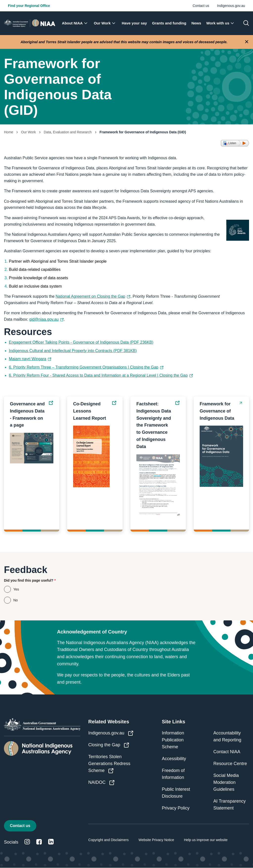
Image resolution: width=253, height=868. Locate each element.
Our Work (28, 132)
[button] (235, 143)
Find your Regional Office (29, 6)
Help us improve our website (206, 840)
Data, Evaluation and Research (68, 132)
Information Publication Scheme (173, 740)
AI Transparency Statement (230, 805)
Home (9, 132)
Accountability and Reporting (227, 736)
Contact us (201, 6)
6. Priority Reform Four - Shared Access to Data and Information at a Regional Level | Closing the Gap (101, 375)
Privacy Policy (176, 808)
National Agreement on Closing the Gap (93, 296)
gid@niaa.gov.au (46, 319)
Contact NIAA (227, 752)
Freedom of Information (173, 774)
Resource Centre (230, 764)
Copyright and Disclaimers (108, 840)
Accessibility (174, 759)
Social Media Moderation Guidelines (226, 782)
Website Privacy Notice (156, 840)
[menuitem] (76, 23)
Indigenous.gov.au (231, 6)
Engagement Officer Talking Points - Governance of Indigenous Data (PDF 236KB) (81, 342)
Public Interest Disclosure (176, 793)
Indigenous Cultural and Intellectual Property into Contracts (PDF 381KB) (73, 351)
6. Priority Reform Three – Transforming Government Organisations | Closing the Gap (86, 367)
